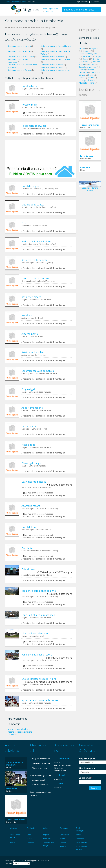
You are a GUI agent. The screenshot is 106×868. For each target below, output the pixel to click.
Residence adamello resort (37, 655)
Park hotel (27, 548)
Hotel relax (12, 789)
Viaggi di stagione (40, 768)
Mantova (87, 51)
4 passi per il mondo (90, 125)
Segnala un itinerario (41, 759)
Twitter (93, 861)
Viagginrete (31, 10)
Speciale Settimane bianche (90, 187)
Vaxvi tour (85, 168)
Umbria (63, 843)
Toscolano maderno (88, 67)
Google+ (87, 861)
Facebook (81, 861)
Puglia (62, 839)
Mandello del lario (87, 83)
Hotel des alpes (30, 186)
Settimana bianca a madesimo (21, 57)
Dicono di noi (60, 771)
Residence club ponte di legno (39, 591)
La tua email (86, 778)
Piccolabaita (28, 445)
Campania (64, 828)
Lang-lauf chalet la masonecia (38, 615)
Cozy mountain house (34, 482)
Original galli (29, 389)
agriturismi (53, 9)
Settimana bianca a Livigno (19, 46)
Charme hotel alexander (35, 633)
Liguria (46, 835)
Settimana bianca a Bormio (52, 57)
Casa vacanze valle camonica (38, 371)
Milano (82, 48)
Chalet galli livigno (32, 463)
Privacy (57, 763)
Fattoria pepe (87, 156)
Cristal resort (29, 569)
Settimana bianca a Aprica (19, 51)
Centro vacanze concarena (36, 278)
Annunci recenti (39, 780)
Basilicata (31, 828)
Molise (30, 839)
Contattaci (95, 2)
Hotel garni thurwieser (34, 126)
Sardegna (80, 839)
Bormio (91, 78)
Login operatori (82, 2)
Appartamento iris (32, 408)
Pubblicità (58, 788)
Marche (79, 835)
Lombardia (64, 835)
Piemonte (47, 839)
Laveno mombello (87, 71)
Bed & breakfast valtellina (36, 241)
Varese (82, 70)
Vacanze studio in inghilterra (15, 764)
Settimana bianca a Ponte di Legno (56, 46)
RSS (100, 861)
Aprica (85, 62)
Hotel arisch (28, 315)
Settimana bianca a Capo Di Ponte (55, 59)
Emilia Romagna (80, 829)
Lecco (82, 78)
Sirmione (87, 56)
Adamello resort (31, 506)
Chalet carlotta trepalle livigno (39, 679)
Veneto (63, 847)
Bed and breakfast (40, 785)
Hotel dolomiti (30, 527)
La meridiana (29, 426)
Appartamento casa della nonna (40, 700)
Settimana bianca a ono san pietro (55, 70)
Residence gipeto (31, 297)
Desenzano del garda (88, 54)
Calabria (47, 828)
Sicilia (13, 843)
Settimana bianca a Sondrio (52, 67)
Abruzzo (14, 828)
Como (85, 59)
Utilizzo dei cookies (63, 765)
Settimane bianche (32, 352)
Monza (91, 64)
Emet (24, 223)
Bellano (91, 75)
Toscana (30, 843)
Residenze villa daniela (34, 260)
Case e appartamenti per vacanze (40, 793)
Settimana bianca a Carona (19, 70)
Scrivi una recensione (41, 763)
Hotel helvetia (29, 86)
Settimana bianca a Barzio (52, 65)
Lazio (29, 835)
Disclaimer (59, 768)
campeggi (49, 11)
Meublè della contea (33, 205)
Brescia (96, 59)
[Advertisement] (41, 153)
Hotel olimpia (29, 105)
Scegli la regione (88, 758)
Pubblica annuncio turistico (79, 10)
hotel (45, 9)
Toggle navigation (7, 10)
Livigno (98, 56)
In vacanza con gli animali (41, 775)
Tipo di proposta (88, 768)
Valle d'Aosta (82, 843)
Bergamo (94, 48)
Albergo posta (30, 334)
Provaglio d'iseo (86, 80)
